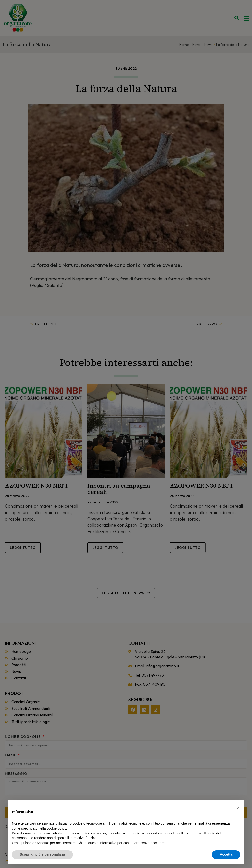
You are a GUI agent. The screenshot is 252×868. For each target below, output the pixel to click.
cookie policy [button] (56, 828)
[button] (238, 808)
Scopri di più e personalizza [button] (42, 854)
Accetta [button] (226, 854)
